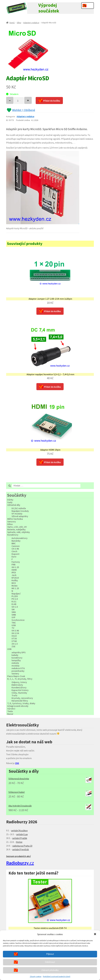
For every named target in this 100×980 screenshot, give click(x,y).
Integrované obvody (18, 706)
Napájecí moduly (20, 511)
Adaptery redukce (31, 23)
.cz (20, 863)
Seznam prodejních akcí (18, 856)
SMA (14, 612)
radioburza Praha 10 (22, 846)
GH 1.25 (15, 567)
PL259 (15, 596)
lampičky (16, 660)
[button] (95, 934)
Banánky (16, 541)
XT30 (14, 638)
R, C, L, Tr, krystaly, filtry (20, 679)
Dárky (10, 500)
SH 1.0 (15, 607)
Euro (14, 557)
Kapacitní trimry (20, 690)
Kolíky (15, 580)
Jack (14, 575)
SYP (13, 617)
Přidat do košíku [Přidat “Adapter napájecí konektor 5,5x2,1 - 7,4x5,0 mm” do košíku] (52, 387)
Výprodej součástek (49, 8)
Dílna (19, 23)
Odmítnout (50, 962)
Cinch (14, 551)
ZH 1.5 (15, 644)
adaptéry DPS (19, 652)
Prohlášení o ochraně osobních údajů (57, 976)
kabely (15, 655)
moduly (15, 666)
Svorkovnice (18, 620)
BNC (14, 543)
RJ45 (14, 604)
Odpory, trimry (19, 682)
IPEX (14, 572)
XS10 (14, 636)
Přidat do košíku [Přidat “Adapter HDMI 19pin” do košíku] (52, 462)
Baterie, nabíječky (16, 529)
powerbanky (18, 671)
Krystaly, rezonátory (22, 698)
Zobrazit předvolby (50, 970)
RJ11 (14, 601)
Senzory (12, 521)
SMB (14, 615)
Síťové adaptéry (20, 516)
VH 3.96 (15, 630)
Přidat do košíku (52, 101)
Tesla (10, 711)
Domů (12, 23)
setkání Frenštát (21, 849)
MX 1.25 (15, 588)
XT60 (14, 641)
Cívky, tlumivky (19, 693)
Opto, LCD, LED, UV (17, 527)
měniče (15, 663)
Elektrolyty (17, 685)
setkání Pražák (20, 838)
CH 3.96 (15, 549)
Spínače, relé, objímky (19, 532)
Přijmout (50, 954)
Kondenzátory (19, 687)
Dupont (15, 554)
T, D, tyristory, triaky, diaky (21, 703)
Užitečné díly (14, 505)
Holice (19, 842)
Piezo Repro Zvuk (16, 676)
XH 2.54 (15, 633)
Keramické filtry (20, 701)
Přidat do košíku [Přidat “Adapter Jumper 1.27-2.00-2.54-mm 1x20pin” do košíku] (52, 311)
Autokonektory (20, 538)
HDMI (14, 570)
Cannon (16, 546)
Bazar (10, 714)
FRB (13, 564)
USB (14, 625)
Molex (15, 586)
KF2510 (15, 578)
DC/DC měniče (19, 508)
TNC (14, 623)
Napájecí (16, 594)
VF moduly (17, 514)
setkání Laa (22, 834)
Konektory (13, 535)
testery (15, 673)
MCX (14, 583)
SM (13, 609)
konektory (17, 658)
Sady (10, 502)
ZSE (13, 646)
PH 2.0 (15, 599)
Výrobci (11, 709)
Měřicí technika (15, 519)
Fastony (16, 562)
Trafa (14, 695)
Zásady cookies (36, 976)
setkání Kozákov (19, 830)
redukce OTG (18, 668)
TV (13, 628)
